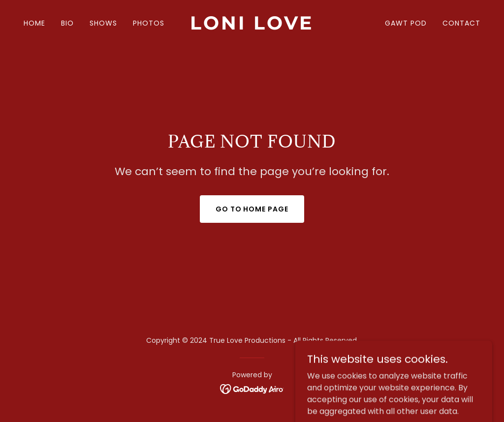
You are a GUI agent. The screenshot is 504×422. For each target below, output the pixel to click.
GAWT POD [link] (406, 23)
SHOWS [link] (103, 23)
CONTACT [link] (461, 23)
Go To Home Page (252, 209)
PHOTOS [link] (149, 23)
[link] (252, 27)
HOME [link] (34, 23)
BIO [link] (67, 23)
